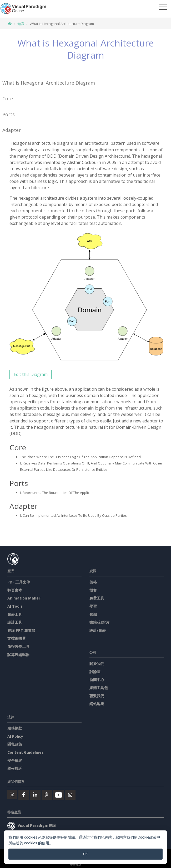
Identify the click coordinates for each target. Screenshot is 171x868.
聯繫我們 (97, 696)
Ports (9, 114)
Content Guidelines (26, 752)
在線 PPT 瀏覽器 (21, 630)
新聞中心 (97, 680)
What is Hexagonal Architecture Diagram (49, 83)
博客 (93, 590)
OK (85, 854)
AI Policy (15, 736)
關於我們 (97, 663)
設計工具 (15, 622)
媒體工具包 (99, 688)
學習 (93, 606)
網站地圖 (97, 704)
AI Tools (15, 606)
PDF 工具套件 (19, 582)
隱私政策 (15, 744)
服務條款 (15, 728)
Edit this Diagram (31, 374)
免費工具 (97, 598)
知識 (21, 24)
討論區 (95, 672)
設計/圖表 (98, 630)
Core (8, 99)
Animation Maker (24, 598)
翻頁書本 (15, 590)
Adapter (12, 130)
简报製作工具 (18, 646)
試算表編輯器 (18, 655)
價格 (93, 582)
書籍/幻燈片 (99, 622)
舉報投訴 (15, 768)
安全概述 (15, 760)
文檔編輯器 (17, 638)
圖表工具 (15, 614)
